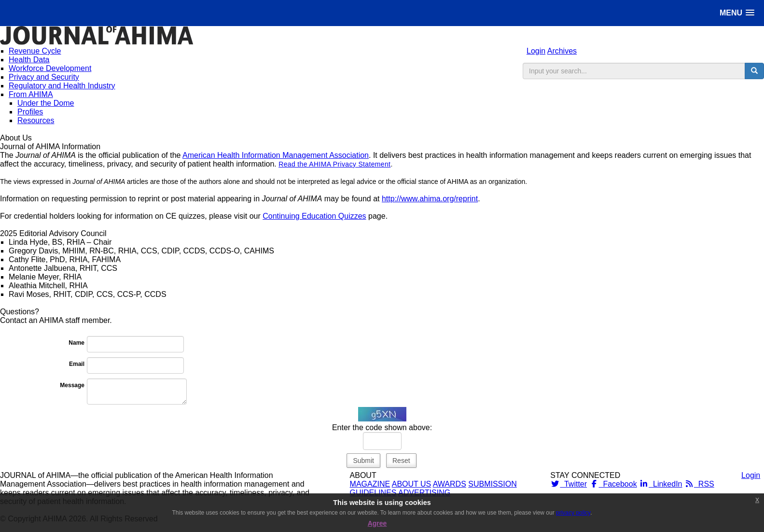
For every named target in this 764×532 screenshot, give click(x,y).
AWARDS (450, 484)
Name (76, 343)
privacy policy (573, 513)
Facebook (613, 484)
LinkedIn (660, 484)
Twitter (569, 484)
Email (77, 364)
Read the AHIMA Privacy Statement (334, 164)
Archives (562, 51)
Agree (377, 523)
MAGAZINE (370, 484)
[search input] (634, 71)
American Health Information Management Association (276, 155)
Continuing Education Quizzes (314, 216)
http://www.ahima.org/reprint (430, 199)
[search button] (754, 71)
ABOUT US (412, 484)
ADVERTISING (424, 493)
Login (536, 51)
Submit (363, 461)
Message (72, 385)
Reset (401, 461)
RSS (699, 484)
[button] (737, 13)
